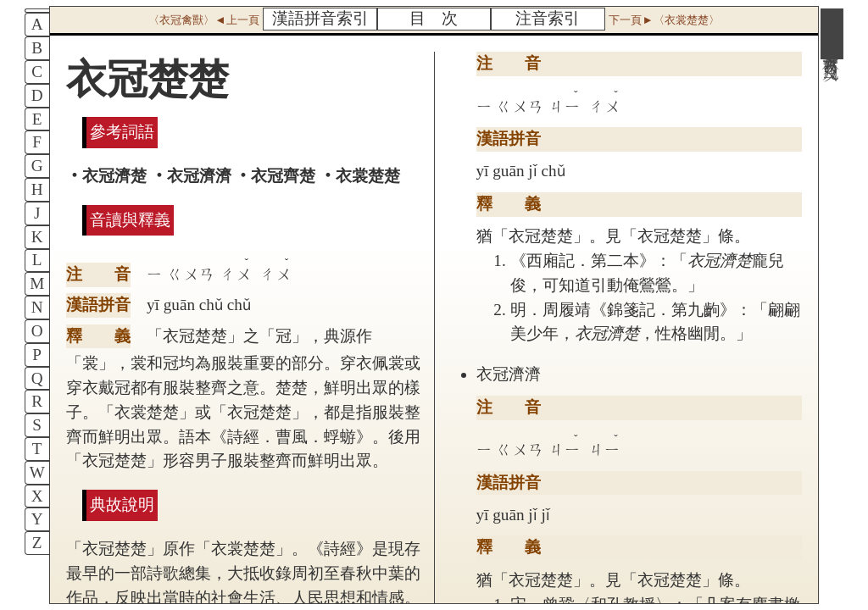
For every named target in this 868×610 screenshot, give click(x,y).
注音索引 (548, 18)
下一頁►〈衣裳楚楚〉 (664, 20)
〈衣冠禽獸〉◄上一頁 (203, 20)
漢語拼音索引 (320, 18)
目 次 (434, 18)
